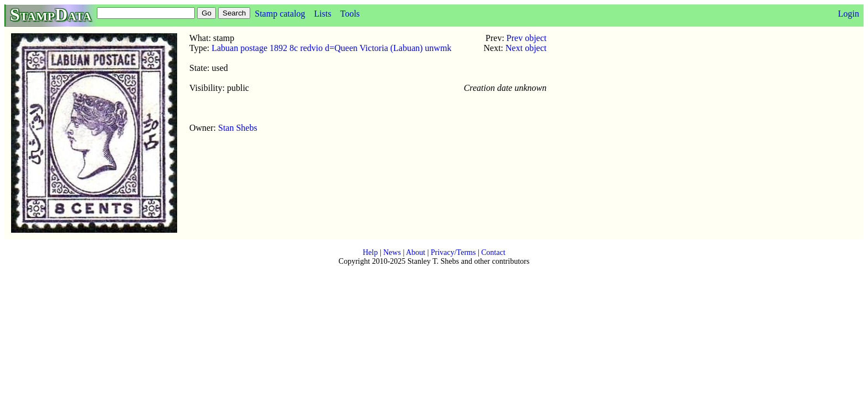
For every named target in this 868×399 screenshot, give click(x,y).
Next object (526, 48)
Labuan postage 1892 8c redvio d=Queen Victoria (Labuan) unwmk (331, 48)
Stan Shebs (238, 128)
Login (849, 14)
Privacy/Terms (453, 252)
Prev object (526, 38)
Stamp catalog (280, 14)
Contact (493, 252)
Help (370, 252)
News (392, 252)
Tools (350, 14)
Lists (322, 14)
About (415, 252)
